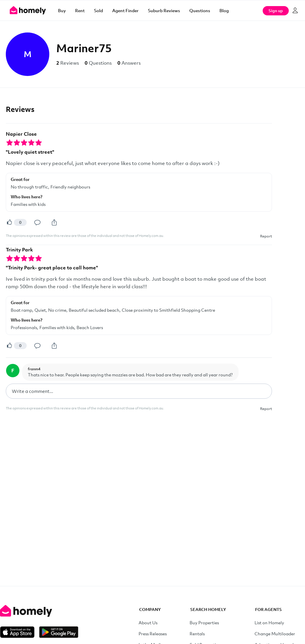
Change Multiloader (275, 634)
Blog (224, 10)
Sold (98, 10)
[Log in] (295, 10)
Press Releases (153, 634)
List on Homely (269, 623)
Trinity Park (19, 250)
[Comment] (37, 222)
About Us (148, 623)
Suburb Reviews (164, 10)
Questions (200, 10)
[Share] (54, 222)
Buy (62, 10)
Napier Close (21, 134)
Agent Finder (125, 10)
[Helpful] (9, 222)
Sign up (276, 11)
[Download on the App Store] (20, 632)
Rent (80, 10)
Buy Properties (204, 623)
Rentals (197, 634)
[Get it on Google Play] (59, 632)
